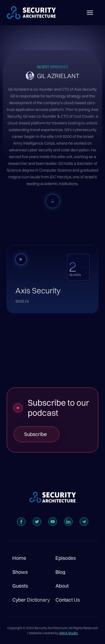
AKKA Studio (68, 633)
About (62, 586)
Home (19, 558)
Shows (20, 572)
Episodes (66, 558)
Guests (20, 586)
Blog (60, 572)
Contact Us (68, 600)
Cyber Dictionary (31, 600)
